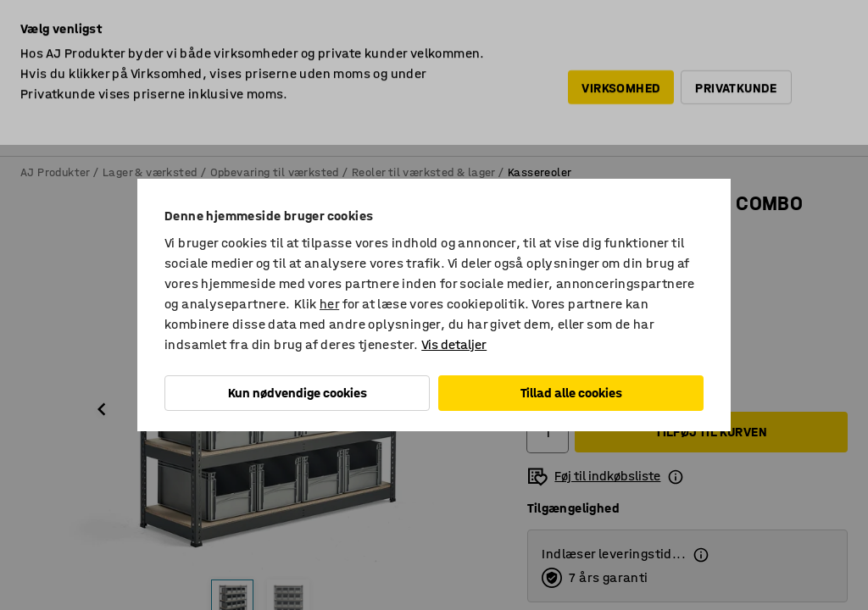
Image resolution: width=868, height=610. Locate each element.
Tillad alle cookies (571, 393)
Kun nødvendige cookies (298, 393)
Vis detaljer (454, 344)
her (329, 304)
